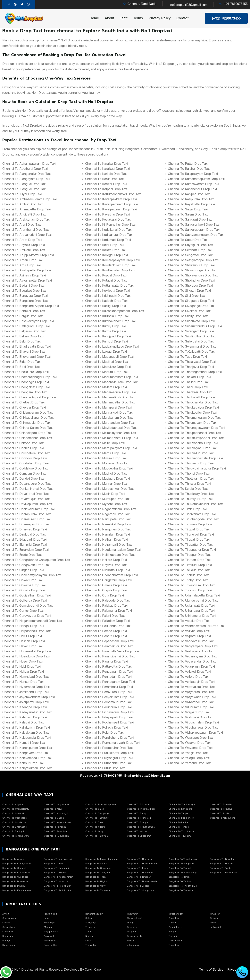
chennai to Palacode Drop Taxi (108, 600)
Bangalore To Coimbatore (16, 873)
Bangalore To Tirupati (180, 868)
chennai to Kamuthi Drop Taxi (24, 743)
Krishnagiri (50, 923)
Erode (213, 923)
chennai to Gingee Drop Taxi (23, 570)
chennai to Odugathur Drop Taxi (108, 580)
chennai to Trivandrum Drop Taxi (192, 585)
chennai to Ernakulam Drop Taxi (25, 550)
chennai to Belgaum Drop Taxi (24, 331)
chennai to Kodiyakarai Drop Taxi (109, 235)
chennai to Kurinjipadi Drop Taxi (108, 336)
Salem (89, 918)
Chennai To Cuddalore (14, 822)
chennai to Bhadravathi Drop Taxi (27, 346)
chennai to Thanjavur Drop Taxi (191, 367)
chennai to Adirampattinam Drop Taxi (29, 164)
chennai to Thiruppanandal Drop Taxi (195, 433)
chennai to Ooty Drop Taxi (104, 595)
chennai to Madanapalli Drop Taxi (109, 357)
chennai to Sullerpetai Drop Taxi (191, 341)
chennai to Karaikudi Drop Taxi (107, 169)
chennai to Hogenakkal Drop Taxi (27, 651)
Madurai (48, 927)
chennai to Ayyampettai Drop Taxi (27, 280)
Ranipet (173, 932)
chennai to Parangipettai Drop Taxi (110, 656)
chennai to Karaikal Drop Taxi (107, 164)
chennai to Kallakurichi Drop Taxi (26, 727)
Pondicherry (175, 927)
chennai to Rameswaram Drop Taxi (193, 184)
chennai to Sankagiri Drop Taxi (190, 219)
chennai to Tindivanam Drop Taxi (192, 514)
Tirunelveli (133, 927)
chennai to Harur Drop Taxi (22, 636)
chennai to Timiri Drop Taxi (187, 509)
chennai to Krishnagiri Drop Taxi (108, 296)
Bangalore (174, 918)
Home (94, 18)
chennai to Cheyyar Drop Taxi (24, 407)
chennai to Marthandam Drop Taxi (110, 423)
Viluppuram (133, 945)
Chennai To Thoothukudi (182, 831)
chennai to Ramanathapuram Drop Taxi (196, 179)
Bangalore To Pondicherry (183, 873)
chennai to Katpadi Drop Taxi (106, 189)
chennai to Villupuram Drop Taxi (191, 707)
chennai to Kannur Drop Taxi (23, 763)
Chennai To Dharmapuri (15, 827)
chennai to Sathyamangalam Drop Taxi (196, 235)
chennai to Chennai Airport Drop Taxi (29, 397)
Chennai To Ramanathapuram (101, 804)
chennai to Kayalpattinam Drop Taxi (111, 209)
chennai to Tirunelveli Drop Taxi (191, 534)
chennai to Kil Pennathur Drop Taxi (110, 224)
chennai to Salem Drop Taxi (188, 214)
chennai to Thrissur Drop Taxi (189, 484)
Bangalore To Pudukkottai (58, 890)
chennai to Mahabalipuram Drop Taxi (112, 382)
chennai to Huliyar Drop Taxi (23, 672)
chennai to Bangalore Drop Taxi (25, 301)
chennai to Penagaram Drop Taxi (109, 672)
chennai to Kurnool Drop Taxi (106, 341)
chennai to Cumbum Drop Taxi (24, 473)
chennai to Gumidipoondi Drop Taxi (28, 605)
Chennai (7, 923)
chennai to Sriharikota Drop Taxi (191, 321)
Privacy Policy (160, 18)
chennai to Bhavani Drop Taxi (24, 351)
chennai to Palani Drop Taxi (105, 616)
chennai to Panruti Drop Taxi (106, 636)
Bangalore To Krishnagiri (57, 868)
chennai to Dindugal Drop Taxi (24, 534)
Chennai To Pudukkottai (57, 836)
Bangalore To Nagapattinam (58, 877)
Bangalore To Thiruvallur (98, 890)
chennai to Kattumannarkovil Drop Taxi (113, 194)
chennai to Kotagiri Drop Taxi (106, 280)
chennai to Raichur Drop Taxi (189, 169)
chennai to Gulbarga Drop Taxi (25, 600)
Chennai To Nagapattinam (57, 822)
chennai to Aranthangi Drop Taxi (26, 230)
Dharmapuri (8, 936)
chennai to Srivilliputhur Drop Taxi (192, 336)
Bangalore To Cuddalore (15, 877)
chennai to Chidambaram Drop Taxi (28, 412)
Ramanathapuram (94, 914)
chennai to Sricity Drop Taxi (188, 316)
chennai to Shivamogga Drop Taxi (193, 270)
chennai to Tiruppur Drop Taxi (190, 555)
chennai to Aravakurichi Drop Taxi (27, 235)
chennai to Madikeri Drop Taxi (107, 362)
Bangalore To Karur (54, 864)
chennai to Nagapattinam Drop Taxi (111, 509)
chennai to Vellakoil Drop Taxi (189, 672)
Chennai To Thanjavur (97, 818)
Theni (88, 932)
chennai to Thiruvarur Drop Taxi (191, 463)
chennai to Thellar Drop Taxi (189, 382)
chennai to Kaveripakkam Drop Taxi (111, 199)
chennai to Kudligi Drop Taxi (105, 306)
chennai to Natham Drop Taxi (107, 539)
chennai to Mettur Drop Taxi (106, 453)
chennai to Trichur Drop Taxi (189, 575)
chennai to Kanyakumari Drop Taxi (27, 768)
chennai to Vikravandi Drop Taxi (191, 702)
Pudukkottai (50, 945)
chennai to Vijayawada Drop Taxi (192, 697)
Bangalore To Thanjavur (98, 873)
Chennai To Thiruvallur (97, 836)
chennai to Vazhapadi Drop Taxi (191, 651)
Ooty (88, 941)
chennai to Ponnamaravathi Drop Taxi (113, 743)
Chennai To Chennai (13, 813)
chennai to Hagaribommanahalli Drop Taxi (32, 621)
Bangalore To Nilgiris (96, 881)
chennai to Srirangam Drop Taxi (191, 331)
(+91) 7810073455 (226, 18)
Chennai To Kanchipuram (16, 836)
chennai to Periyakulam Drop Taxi (110, 697)
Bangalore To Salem (96, 864)
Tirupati (173, 923)
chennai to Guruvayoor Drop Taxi (27, 616)
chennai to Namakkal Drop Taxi (108, 524)
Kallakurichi (216, 927)
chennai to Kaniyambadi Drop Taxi (27, 758)
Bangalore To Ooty (95, 886)
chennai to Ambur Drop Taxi (23, 204)
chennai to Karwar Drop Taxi (106, 184)
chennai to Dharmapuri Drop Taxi (26, 524)
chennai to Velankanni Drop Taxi (191, 666)
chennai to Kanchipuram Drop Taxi (27, 748)
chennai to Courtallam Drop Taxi (26, 463)
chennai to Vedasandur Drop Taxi (192, 661)
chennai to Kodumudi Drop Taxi (108, 240)
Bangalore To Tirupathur (181, 890)
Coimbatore (9, 927)
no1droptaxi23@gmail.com (189, 5)
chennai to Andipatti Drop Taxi (24, 214)
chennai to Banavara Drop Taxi (25, 296)
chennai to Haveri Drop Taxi (23, 646)
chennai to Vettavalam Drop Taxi (192, 687)
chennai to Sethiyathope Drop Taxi (193, 260)
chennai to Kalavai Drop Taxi (23, 722)
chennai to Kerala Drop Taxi (188, 489)
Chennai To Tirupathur (180, 836)
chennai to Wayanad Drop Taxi (191, 748)
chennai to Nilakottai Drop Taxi (108, 570)
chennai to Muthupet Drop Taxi (108, 499)
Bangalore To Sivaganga (98, 868)
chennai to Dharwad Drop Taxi (25, 529)
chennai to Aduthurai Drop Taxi (25, 169)
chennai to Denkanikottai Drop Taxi (28, 489)
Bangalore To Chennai (14, 868)
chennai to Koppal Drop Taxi (106, 275)
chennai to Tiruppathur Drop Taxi (192, 550)
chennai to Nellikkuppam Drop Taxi (110, 555)
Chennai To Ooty (94, 831)
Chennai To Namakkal (55, 827)
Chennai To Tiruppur (138, 822)
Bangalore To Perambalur (57, 886)
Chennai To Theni (95, 822)
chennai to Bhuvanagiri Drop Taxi (26, 357)
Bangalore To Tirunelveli (140, 873)
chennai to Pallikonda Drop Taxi (108, 626)
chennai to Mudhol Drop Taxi (106, 473)
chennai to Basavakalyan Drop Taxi (28, 321)
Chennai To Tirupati (179, 813)
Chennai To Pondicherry (181, 818)
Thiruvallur (91, 945)
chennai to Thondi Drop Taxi (189, 473)
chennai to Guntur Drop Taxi (23, 611)
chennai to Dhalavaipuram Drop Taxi (29, 509)
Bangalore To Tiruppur (139, 877)
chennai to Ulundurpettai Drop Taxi (193, 600)
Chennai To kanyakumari (57, 804)
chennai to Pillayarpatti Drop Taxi (109, 717)
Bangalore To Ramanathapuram (102, 859)
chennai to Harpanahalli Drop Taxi (27, 631)
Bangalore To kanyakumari (58, 859)
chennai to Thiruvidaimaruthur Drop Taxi (197, 468)
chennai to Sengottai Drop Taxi (191, 255)
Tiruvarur (215, 918)
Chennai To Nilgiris (95, 827)
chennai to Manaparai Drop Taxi (108, 407)
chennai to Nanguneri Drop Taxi (108, 529)
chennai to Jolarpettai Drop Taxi (25, 702)
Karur (47, 918)
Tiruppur (131, 932)
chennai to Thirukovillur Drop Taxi (192, 412)
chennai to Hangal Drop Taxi (23, 626)
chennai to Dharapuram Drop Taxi (27, 514)
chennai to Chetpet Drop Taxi (24, 402)
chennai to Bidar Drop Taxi (22, 362)
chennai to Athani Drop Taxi (23, 260)
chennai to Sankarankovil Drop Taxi (194, 224)
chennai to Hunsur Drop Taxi (23, 682)
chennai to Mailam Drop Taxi (106, 387)
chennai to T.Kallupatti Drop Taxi (192, 351)
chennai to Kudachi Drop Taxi (107, 301)
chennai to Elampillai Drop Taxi (25, 545)
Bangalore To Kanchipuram (17, 890)
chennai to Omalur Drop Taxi (106, 585)
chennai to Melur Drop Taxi (105, 443)
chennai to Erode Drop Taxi (22, 555)
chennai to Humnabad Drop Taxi (26, 677)
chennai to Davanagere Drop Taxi (27, 484)
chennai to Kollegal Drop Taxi (106, 255)
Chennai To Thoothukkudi (141, 809)
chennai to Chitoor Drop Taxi (23, 443)
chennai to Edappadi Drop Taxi (25, 539)
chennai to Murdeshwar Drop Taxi (110, 489)
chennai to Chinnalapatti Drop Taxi (27, 433)
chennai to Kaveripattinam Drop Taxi (112, 204)
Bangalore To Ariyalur (14, 859)
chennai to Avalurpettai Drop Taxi (27, 270)
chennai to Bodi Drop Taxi (21, 367)
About (109, 18)
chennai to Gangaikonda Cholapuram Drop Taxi (36, 560)
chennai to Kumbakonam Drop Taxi (111, 321)
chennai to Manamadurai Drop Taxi (111, 392)
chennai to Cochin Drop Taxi (23, 448)
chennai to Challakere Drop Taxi (25, 372)
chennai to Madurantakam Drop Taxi (112, 377)
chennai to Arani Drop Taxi (22, 224)
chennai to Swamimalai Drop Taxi (192, 346)
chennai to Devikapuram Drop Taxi (27, 504)
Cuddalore (8, 932)
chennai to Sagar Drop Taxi (188, 209)
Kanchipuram (9, 945)
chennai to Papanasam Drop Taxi (109, 641)
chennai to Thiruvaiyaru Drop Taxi (193, 448)
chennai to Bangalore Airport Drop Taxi (31, 306)
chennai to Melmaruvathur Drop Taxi (112, 438)
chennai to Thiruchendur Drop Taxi (193, 402)
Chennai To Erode (220, 813)
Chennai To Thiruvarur (139, 804)
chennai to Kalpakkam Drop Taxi (26, 732)
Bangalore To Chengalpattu (17, 864)
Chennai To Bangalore (180, 809)
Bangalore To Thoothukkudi (142, 864)
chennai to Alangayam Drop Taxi (26, 179)
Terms (138, 18)
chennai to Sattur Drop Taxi (188, 240)
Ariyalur (6, 914)
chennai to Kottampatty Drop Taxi (110, 285)
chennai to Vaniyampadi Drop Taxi (193, 646)
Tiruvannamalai (135, 936)
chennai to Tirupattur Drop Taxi (191, 545)
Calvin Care (93, 969)
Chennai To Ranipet (179, 822)
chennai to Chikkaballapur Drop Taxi (28, 418)
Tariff (124, 18)
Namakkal (49, 936)
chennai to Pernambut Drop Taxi (109, 702)
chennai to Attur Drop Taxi (22, 265)
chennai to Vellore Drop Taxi (189, 677)
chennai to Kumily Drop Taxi (106, 326)
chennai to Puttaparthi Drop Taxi (109, 763)
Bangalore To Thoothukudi (183, 886)
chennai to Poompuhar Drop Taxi (109, 748)
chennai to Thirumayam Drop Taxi (193, 423)
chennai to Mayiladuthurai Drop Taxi (111, 428)
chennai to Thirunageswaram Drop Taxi (196, 428)
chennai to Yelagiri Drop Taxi (189, 758)
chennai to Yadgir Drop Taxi (188, 753)
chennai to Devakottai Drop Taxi (26, 494)
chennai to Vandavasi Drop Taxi (191, 641)
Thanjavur (91, 927)
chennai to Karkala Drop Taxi (106, 174)
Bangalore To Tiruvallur (222, 859)
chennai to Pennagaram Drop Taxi (110, 682)
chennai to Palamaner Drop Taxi (108, 611)
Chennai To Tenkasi (179, 827)
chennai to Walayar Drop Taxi (190, 743)
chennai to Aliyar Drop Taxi (22, 194)
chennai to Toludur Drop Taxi (189, 570)
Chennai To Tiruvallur (221, 804)
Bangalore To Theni (96, 877)
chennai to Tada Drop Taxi (187, 357)
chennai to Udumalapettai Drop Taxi (194, 595)
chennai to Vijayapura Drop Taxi (191, 692)
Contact (182, 18)
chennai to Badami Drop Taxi (23, 285)
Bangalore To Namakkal (56, 881)
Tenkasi (173, 936)
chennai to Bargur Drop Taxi (23, 316)
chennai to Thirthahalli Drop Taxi (191, 397)
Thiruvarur (132, 914)
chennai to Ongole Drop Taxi (106, 590)
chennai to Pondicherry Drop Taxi (110, 738)
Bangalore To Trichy (138, 868)
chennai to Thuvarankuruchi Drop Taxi (196, 504)
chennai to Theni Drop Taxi (188, 387)
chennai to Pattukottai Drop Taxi (109, 666)
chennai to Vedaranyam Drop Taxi (193, 656)
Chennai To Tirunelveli (139, 818)
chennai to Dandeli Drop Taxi (23, 478)
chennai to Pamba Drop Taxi (106, 631)
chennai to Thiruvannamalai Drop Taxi (195, 458)
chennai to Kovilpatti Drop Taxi (107, 291)
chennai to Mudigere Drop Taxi (108, 478)
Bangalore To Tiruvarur (222, 864)
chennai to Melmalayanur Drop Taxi (111, 433)
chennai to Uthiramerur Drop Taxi (192, 616)
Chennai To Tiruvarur (221, 809)
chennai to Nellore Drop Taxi (106, 560)
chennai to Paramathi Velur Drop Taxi (112, 651)
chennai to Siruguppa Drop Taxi (191, 301)
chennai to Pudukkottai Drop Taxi (109, 753)
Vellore (131, 941)
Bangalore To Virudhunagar (183, 859)
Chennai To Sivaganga (97, 813)
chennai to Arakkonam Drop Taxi (26, 219)
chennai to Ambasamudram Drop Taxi (30, 199)
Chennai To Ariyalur (13, 804)
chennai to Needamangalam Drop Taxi (113, 550)
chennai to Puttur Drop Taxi (105, 768)
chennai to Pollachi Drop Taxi (107, 727)
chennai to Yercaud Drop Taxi (190, 763)
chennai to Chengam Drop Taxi (25, 392)
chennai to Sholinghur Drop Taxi (191, 280)
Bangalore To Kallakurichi (223, 873)
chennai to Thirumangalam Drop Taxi (195, 418)
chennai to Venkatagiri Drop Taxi (192, 682)
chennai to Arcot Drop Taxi (22, 240)
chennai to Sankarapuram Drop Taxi (194, 230)
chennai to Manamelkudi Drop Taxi (110, 397)
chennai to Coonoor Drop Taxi (25, 458)
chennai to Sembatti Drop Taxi (190, 250)
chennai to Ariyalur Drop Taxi (24, 245)
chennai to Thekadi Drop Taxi (189, 377)
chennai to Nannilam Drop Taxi (108, 534)
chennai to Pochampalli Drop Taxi (110, 722)
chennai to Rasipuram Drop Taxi (191, 199)
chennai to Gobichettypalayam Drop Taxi (32, 575)
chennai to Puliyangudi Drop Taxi (109, 758)
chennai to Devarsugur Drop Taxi (26, 499)
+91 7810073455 (236, 4)
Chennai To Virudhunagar (182, 804)
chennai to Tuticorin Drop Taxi (190, 590)
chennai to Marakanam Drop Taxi (109, 418)
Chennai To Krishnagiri (56, 813)
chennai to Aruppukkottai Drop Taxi (28, 255)
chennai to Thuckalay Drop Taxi (191, 494)
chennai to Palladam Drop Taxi (107, 621)
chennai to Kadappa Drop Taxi (25, 707)
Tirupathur (174, 945)
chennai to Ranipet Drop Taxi (189, 194)
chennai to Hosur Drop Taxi (22, 661)
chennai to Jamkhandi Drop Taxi (26, 692)
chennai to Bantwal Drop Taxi (24, 311)
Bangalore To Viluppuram (140, 890)
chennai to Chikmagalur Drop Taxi (27, 423)
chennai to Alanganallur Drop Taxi (27, 174)
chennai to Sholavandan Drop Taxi (193, 275)
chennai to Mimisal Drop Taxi (106, 458)
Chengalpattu (9, 918)
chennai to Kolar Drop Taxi (105, 245)
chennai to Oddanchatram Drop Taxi (111, 575)
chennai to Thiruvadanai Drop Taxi (193, 443)
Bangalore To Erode (221, 868)
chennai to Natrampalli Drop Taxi (109, 545)
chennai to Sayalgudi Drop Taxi (191, 245)
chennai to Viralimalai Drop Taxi (191, 717)
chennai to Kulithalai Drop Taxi (107, 316)
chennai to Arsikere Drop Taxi (24, 250)
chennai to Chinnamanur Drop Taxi (27, 438)
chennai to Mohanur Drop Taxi (107, 463)
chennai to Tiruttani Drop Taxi (190, 560)
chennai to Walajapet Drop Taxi (191, 738)
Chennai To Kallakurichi (222, 818)
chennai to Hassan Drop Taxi (24, 641)
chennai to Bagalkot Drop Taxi (24, 291)
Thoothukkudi (134, 918)
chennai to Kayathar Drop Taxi (107, 214)
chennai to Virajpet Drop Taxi (189, 712)
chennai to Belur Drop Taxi (22, 341)
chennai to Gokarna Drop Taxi (24, 585)
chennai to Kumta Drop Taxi (105, 331)
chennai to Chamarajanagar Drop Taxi (30, 377)
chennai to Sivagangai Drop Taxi (192, 306)
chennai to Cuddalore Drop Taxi (25, 468)
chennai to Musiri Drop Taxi (105, 494)
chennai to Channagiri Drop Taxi (26, 382)
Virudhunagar (176, 914)
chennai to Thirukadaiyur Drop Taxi (193, 407)
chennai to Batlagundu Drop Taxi (26, 326)
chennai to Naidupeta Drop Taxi (108, 519)
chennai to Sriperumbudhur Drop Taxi (195, 326)
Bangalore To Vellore (138, 886)
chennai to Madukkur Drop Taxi (108, 367)
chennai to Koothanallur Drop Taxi (110, 270)
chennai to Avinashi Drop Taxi (24, 275)
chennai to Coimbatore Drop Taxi (26, 453)
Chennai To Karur (53, 809)
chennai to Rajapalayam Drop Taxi (193, 174)
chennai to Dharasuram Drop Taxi (27, 519)
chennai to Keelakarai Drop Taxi (108, 219)
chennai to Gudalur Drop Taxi (24, 590)
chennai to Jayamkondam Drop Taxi (29, 697)
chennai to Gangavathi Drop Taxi (26, 565)
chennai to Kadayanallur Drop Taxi (27, 712)
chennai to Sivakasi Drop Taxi (190, 311)
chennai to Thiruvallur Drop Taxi (191, 453)
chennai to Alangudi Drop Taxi (24, 184)
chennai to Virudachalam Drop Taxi (193, 722)
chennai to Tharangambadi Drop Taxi (195, 372)
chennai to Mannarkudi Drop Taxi (109, 412)
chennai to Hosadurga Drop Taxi (26, 656)
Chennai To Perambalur (56, 831)
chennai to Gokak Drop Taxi (23, 580)
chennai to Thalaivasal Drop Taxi (192, 362)
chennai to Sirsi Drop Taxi (187, 296)
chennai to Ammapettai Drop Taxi (27, 209)
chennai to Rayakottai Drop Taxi (191, 204)
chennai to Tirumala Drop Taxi (190, 524)
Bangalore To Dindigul (14, 886)
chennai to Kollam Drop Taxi (106, 250)
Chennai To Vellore (137, 831)
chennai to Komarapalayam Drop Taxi (112, 260)
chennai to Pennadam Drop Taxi (109, 677)
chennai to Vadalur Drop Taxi (189, 621)
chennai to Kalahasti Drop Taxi (25, 717)
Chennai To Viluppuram (139, 836)
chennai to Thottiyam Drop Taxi (191, 478)
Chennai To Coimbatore (15, 818)
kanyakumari (50, 914)
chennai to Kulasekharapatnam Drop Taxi (115, 311)
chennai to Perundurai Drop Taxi (109, 707)
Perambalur (50, 941)
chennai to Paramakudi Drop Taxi (109, 646)
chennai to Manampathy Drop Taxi (110, 402)
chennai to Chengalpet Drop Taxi (26, 387)
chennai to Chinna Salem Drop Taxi (28, 428)
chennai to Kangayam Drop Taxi (26, 753)
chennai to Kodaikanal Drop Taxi (109, 230)
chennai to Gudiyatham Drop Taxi (27, 595)
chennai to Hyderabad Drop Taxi (26, 687)
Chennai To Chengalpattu (16, 809)
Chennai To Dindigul (13, 831)
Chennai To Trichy (137, 813)
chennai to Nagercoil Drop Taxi (108, 514)
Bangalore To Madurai (56, 873)
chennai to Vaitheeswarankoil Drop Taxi (197, 626)
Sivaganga (91, 923)
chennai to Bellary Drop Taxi (23, 336)
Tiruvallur (215, 914)
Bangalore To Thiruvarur (140, 859)
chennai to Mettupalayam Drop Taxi (111, 448)
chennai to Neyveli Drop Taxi (106, 565)
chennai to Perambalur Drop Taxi (109, 687)
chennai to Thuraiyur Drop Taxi (191, 499)
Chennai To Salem (95, 809)
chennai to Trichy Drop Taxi (188, 580)
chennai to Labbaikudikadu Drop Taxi (112, 346)
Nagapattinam (51, 932)
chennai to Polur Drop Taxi (105, 732)
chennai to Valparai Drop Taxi (189, 636)
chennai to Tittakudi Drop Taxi (190, 565)
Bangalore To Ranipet (180, 877)
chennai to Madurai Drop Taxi (107, 372)
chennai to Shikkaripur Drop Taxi (192, 265)
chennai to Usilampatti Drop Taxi (192, 605)
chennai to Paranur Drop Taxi (107, 661)
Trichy (130, 923)
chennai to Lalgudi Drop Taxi (106, 351)
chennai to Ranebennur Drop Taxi (192, 189)
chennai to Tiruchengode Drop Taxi (194, 519)
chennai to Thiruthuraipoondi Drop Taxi (196, 438)
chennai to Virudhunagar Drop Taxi (193, 727)
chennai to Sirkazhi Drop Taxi (189, 291)
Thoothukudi (175, 941)
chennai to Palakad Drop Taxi (107, 605)
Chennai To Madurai (54, 818)
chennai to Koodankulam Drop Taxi (111, 265)
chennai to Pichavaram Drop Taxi (109, 712)
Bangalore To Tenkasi (180, 881)
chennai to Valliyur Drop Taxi (189, 631)
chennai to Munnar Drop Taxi (106, 484)
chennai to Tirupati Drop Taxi (189, 529)
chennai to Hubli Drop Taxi (22, 666)
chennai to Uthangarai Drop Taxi (192, 611)
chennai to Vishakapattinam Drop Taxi (195, 732)
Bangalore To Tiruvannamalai (142, 881)
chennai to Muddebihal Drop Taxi (109, 468)
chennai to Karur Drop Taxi (105, 179)
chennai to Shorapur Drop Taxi (190, 285)
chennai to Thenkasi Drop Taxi (190, 392)
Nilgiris (89, 936)
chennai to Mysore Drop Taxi (106, 504)
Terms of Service (211, 969)
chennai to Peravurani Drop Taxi (109, 692)
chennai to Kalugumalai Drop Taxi (27, 738)
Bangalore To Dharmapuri (16, 881)
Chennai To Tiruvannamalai (141, 827)
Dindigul (7, 941)
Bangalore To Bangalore (181, 864)
